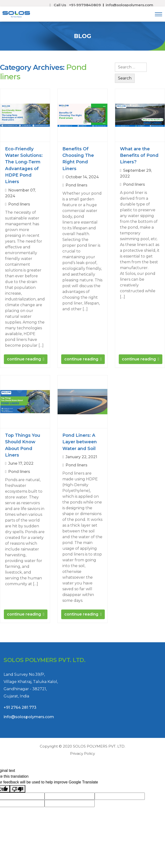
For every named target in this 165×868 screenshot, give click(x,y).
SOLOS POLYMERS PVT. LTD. (99, 746)
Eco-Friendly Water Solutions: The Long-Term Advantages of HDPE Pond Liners (24, 165)
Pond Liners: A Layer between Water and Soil (80, 442)
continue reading (24, 359)
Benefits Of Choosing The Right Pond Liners (78, 159)
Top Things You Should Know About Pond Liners (23, 445)
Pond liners (19, 204)
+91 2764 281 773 (20, 716)
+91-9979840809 (85, 5)
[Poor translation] (18, 789)
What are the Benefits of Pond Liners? (139, 155)
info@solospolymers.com (129, 5)
